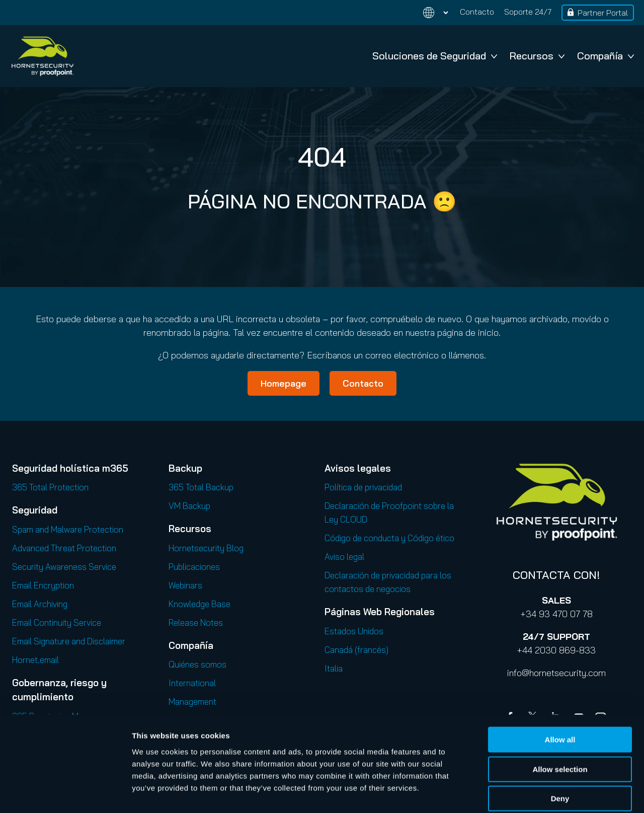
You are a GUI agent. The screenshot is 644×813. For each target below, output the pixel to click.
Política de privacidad (363, 487)
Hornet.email (35, 660)
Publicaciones (194, 567)
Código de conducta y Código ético (389, 538)
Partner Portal (603, 13)
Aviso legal (344, 557)
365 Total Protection (50, 487)
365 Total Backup (201, 487)
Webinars (185, 585)
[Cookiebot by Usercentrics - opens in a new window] (65, 793)
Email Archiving (40, 604)
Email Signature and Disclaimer (69, 641)
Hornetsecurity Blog (206, 548)
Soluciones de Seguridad (435, 56)
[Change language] (430, 13)
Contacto (477, 12)
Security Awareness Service (64, 567)
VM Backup (189, 506)
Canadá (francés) (356, 650)
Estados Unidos (354, 631)
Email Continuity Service (57, 622)
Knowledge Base (199, 604)
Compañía (606, 56)
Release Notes (196, 622)
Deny (560, 749)
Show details (528, 793)
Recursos (537, 56)
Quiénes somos (197, 664)
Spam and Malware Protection (68, 529)
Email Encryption (43, 585)
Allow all (560, 690)
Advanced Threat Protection (64, 548)
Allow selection (560, 720)
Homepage (284, 383)
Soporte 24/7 (528, 12)
